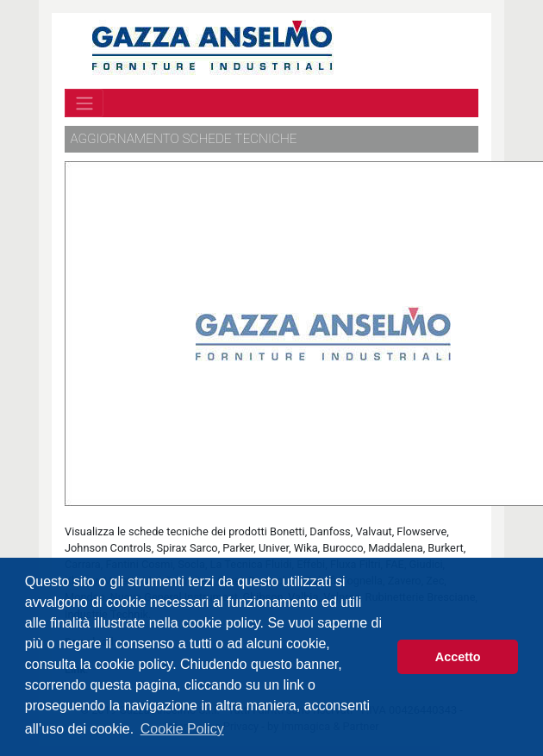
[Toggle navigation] (84, 103)
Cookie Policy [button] (182, 729)
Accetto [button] (458, 657)
